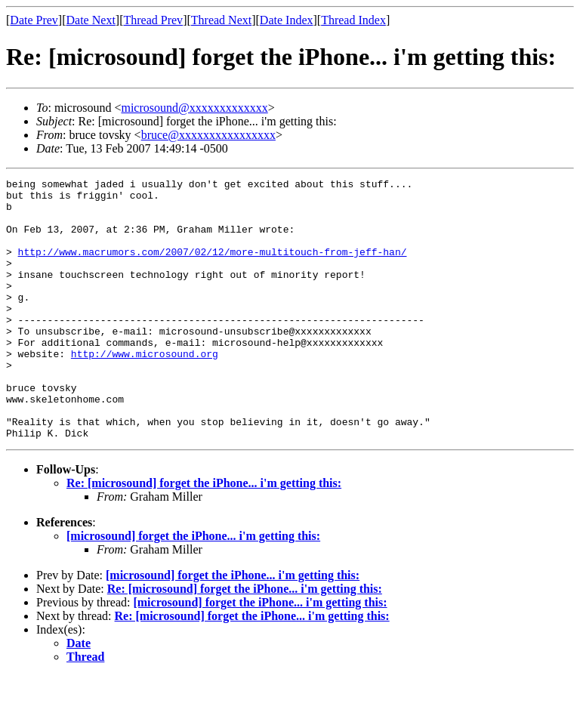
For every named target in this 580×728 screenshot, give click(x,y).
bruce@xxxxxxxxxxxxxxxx (208, 135)
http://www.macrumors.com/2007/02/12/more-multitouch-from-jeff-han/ (213, 267)
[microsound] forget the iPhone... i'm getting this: (193, 588)
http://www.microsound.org (145, 390)
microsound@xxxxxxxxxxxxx (194, 108)
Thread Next (221, 20)
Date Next (91, 20)
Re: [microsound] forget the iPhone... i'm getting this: (204, 535)
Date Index (287, 20)
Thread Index (353, 20)
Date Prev (34, 20)
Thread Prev (153, 20)
